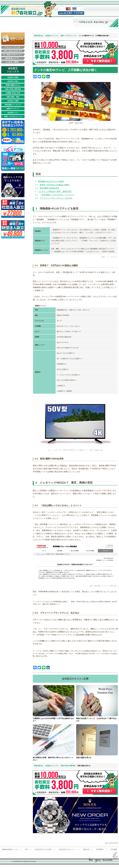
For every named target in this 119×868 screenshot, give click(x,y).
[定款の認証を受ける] (97, 742)
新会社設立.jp (39, 36)
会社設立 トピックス (13, 70)
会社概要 (114, 853)
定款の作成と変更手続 (13, 89)
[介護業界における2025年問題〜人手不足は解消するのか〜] (54, 701)
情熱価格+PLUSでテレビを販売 (51, 181)
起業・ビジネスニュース (13, 116)
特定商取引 (100, 853)
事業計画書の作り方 (13, 85)
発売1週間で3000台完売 (50, 188)
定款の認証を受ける (85, 760)
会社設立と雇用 (13, 101)
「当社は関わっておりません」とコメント (57, 195)
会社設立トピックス (52, 36)
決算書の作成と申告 (13, 93)
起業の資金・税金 (13, 97)
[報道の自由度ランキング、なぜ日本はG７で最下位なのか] (97, 701)
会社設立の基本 (13, 77)
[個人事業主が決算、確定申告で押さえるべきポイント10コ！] (54, 742)
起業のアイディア (13, 109)
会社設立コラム (13, 113)
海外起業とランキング (13, 105)
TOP (26, 853)
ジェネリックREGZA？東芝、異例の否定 (55, 191)
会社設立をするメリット (68, 853)
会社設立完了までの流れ (43, 853)
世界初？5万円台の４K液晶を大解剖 (54, 185)
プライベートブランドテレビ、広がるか (56, 198)
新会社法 (86, 853)
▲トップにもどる (111, 846)
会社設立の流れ (13, 81)
